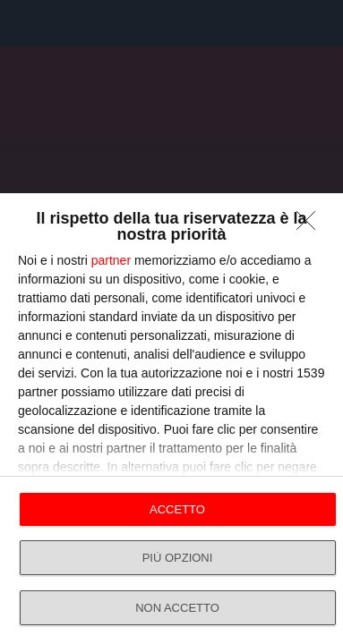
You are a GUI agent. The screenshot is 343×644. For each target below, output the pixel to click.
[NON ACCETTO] (311, 225)
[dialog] (171, 419)
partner (111, 260)
